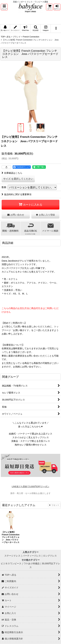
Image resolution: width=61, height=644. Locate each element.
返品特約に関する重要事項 (17, 194)
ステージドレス (12, 556)
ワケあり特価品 (32, 563)
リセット (54, 505)
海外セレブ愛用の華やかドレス (31, 445)
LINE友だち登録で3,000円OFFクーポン (30, 486)
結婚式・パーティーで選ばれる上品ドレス (31, 434)
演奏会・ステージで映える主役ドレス (31, 441)
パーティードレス (32, 556)
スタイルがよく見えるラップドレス (31, 437)
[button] (4, 7)
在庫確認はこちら (12, 173)
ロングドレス (50, 556)
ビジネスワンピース (11, 563)
